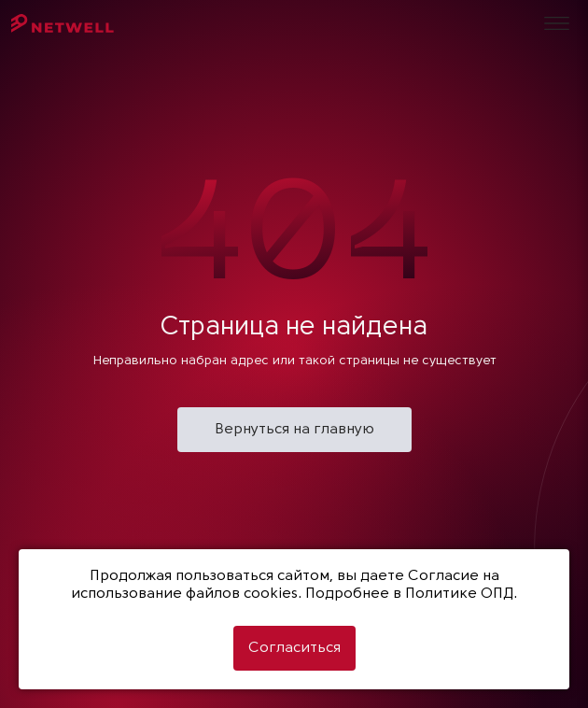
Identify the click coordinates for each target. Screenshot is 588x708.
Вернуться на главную (294, 430)
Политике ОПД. (461, 594)
